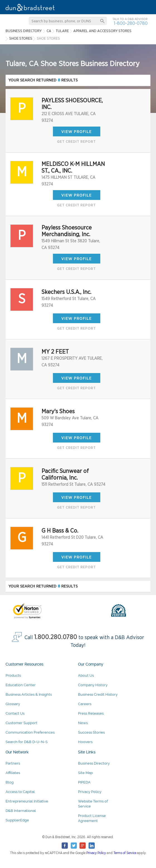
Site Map (85, 773)
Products (13, 675)
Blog (10, 782)
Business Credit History (98, 694)
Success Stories (91, 732)
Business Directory (94, 763)
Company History (93, 685)
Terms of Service (125, 853)
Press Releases (91, 713)
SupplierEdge (17, 820)
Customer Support (21, 723)
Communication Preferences (30, 732)
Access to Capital (20, 792)
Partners (13, 763)
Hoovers (85, 742)
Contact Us (15, 713)
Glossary (13, 704)
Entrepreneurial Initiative (27, 801)
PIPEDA (84, 782)
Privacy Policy (90, 792)
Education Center (21, 685)
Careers (85, 704)
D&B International (21, 811)
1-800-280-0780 (131, 23)
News (83, 723)
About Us (86, 675)
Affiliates (13, 773)
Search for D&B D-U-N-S (27, 742)
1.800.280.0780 (56, 637)
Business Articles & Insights (29, 694)
